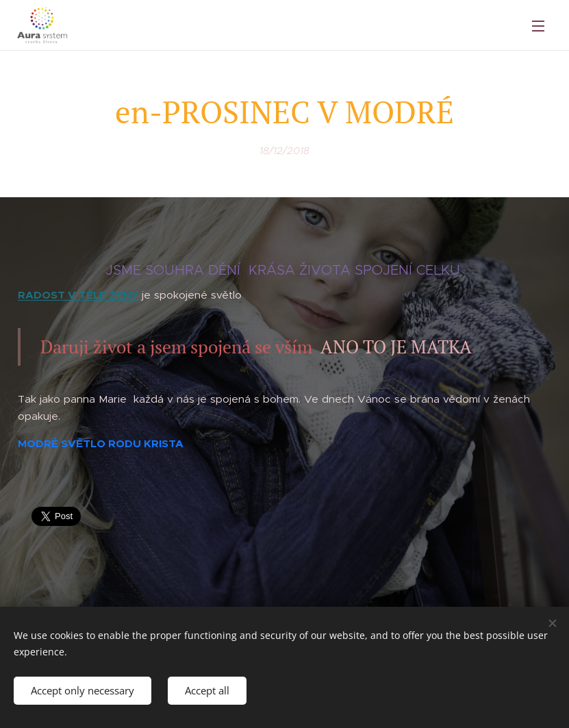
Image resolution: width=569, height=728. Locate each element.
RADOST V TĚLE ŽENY (78, 295)
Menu (538, 26)
